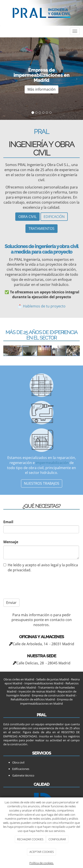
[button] (6, 79)
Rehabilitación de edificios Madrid (33, 699)
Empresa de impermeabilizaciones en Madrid (46, 701)
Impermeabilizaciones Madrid (44, 683)
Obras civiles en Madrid (19, 679)
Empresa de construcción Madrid (54, 695)
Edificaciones (21, 769)
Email (8, 522)
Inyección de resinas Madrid (37, 691)
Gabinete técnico (23, 775)
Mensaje (11, 542)
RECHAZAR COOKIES (30, 839)
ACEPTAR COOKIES (42, 852)
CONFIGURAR (57, 839)
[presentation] (32, 585)
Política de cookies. (42, 863)
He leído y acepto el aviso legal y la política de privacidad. (41, 567)
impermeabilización (52, 463)
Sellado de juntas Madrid (53, 679)
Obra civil (18, 762)
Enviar (11, 603)
